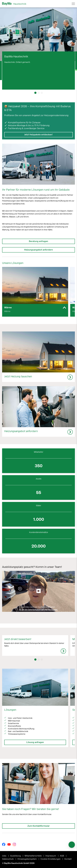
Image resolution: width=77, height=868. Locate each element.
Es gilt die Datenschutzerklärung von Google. (38, 610)
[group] (35, 292)
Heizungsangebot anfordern (38, 250)
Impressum (51, 856)
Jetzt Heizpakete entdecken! (38, 135)
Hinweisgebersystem (27, 859)
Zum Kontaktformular (39, 826)
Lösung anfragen (35, 742)
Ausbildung (16, 856)
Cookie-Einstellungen (51, 859)
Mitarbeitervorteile (33, 856)
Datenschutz (8, 859)
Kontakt (68, 859)
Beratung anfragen (38, 241)
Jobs (5, 856)
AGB (62, 856)
